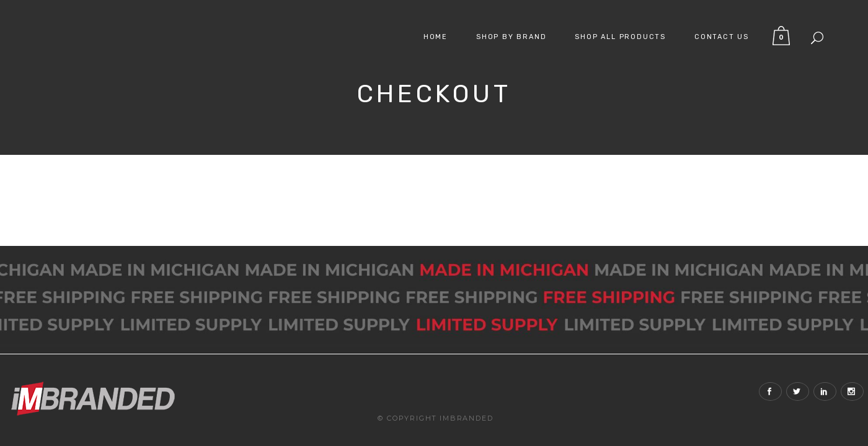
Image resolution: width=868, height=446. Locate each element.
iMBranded (466, 398)
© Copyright (407, 398)
